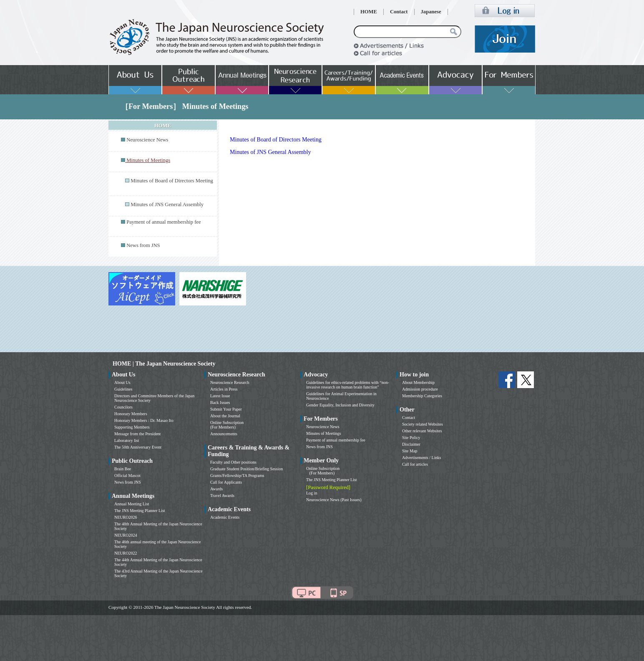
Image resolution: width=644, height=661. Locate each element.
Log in (312, 493)
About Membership (418, 382)
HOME (369, 12)
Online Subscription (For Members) (227, 425)
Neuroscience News (147, 140)
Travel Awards (222, 496)
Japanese (431, 12)
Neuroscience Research (230, 382)
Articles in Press (224, 389)
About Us (122, 382)
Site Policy (411, 438)
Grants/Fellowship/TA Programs (237, 476)
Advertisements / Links (421, 458)
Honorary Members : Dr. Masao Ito (144, 420)
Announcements (224, 434)
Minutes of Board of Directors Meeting (172, 181)
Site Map (410, 451)
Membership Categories (422, 396)
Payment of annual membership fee (164, 222)
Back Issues (220, 402)
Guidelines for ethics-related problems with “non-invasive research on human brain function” (348, 385)
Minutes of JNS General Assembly (167, 204)
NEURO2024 (126, 535)
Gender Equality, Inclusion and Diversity (340, 405)
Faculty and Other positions (233, 462)
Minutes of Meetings (323, 433)
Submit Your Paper (226, 409)
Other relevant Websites (422, 431)
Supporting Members (132, 427)
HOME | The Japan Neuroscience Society (164, 364)
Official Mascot (127, 476)
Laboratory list (127, 440)
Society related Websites (423, 424)
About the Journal (225, 416)
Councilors (123, 407)
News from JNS (143, 245)
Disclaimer (411, 444)
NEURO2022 (126, 553)
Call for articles (415, 464)
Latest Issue (220, 396)
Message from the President (137, 434)
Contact (399, 12)
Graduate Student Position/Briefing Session (247, 469)
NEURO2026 (126, 517)
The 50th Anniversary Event (138, 447)
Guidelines (123, 389)
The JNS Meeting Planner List (140, 511)
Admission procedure (420, 389)
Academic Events (225, 517)
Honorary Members (131, 414)
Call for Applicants (226, 482)
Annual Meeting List (132, 504)
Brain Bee (123, 469)
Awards (216, 489)
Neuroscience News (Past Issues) (334, 500)
